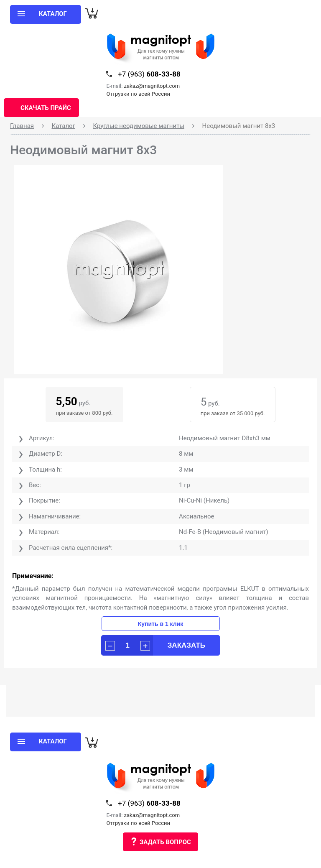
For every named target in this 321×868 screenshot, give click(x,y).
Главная (22, 126)
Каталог (64, 126)
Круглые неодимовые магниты (139, 126)
